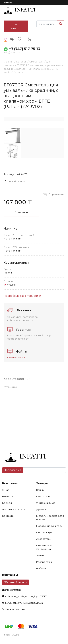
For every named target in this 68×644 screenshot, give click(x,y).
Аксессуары (44, 539)
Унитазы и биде (46, 503)
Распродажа (44, 562)
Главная (8, 62)
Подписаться (12, 470)
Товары (42, 483)
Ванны (40, 490)
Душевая (42, 509)
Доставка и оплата (14, 509)
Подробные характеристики (22, 296)
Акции (40, 555)
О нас (6, 490)
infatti (19, 11)
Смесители (36, 62)
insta (6, 40)
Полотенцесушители (49, 526)
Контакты (8, 516)
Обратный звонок (15, 582)
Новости (8, 496)
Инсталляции (44, 532)
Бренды (7, 503)
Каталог (16, 26)
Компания (10, 483)
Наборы (41, 568)
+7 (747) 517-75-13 (24, 49)
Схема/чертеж (16, 357)
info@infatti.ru (12, 52)
